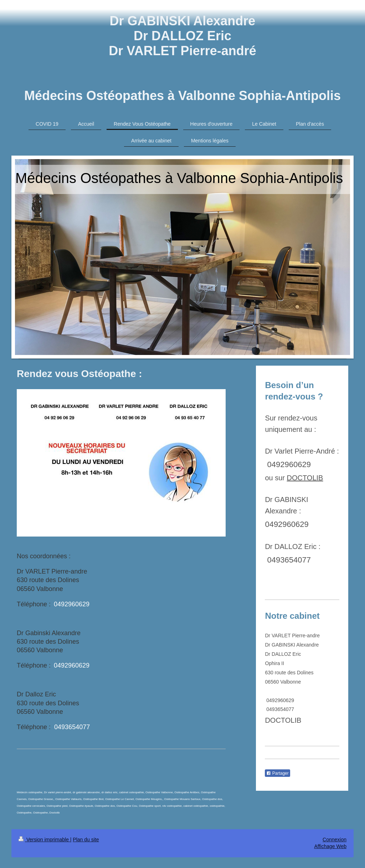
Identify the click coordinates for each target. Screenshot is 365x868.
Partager (277, 773)
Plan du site (86, 840)
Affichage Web (330, 846)
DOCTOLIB (305, 478)
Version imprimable (44, 840)
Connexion (335, 840)
